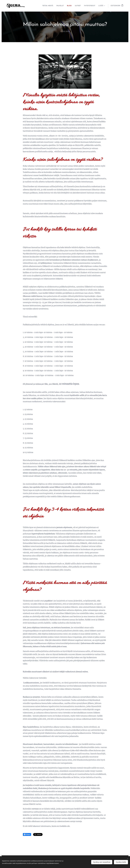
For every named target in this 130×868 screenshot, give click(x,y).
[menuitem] (43, 6)
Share (27, 834)
